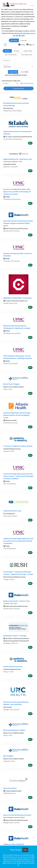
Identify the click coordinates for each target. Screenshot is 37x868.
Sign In (30, 45)
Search (7, 51)
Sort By (5, 83)
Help (22, 45)
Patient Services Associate (13, 666)
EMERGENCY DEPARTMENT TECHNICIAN (17, 298)
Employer (24, 40)
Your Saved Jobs (27, 55)
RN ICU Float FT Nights (11, 384)
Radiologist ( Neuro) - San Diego (15, 636)
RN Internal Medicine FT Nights (14, 730)
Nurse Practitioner (10, 788)
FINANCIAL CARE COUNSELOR (14, 844)
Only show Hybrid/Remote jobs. (16, 75)
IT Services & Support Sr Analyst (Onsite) (18, 446)
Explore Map (28, 51)
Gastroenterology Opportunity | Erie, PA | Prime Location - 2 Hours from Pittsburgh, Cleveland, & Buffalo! (18, 476)
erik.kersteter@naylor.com (24, 33)
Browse (17, 51)
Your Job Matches (11, 55)
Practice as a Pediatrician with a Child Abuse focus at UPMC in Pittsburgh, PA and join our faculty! (17, 192)
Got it (25, 850)
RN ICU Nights (8, 756)
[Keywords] (18, 60)
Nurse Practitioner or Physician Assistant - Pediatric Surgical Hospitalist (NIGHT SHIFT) (18, 223)
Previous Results (19, 88)
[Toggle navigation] (5, 45)
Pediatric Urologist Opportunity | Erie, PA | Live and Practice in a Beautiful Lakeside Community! (18, 541)
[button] (24, 72)
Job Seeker (14, 40)
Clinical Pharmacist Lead (12, 511)
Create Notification (27, 83)
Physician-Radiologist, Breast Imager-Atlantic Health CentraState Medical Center (17, 415)
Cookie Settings (15, 850)
